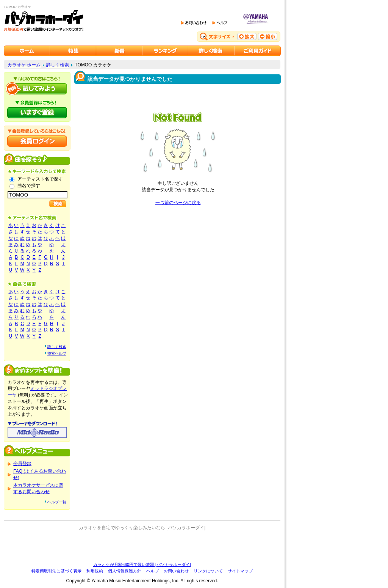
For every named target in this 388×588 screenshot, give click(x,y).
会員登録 (22, 464)
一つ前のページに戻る (178, 203)
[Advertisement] (142, 546)
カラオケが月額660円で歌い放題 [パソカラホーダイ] (142, 564)
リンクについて (208, 571)
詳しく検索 (58, 65)
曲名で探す (29, 186)
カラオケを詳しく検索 (211, 51)
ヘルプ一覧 (57, 502)
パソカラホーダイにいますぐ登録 (37, 113)
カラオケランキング (165, 51)
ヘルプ (153, 571)
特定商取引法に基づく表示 (56, 571)
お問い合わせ (176, 571)
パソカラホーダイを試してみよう (37, 89)
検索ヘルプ (57, 353)
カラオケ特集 (73, 51)
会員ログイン (37, 141)
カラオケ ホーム (24, 65)
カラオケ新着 (119, 51)
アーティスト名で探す (40, 179)
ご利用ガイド (258, 51)
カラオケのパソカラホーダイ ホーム (27, 51)
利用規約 (95, 571)
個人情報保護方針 (125, 571)
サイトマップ (240, 571)
